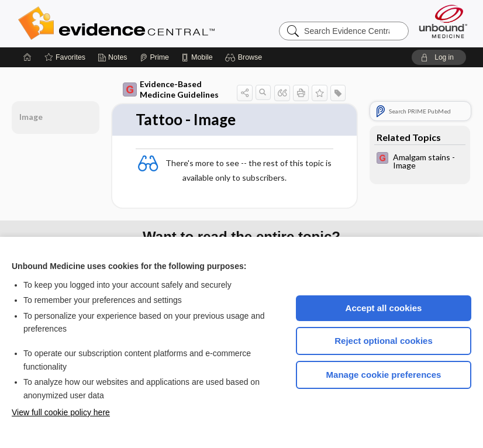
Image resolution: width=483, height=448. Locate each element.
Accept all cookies (384, 308)
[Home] (27, 57)
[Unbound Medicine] (443, 21)
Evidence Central (163, 23)
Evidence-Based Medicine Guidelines (171, 89)
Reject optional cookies (384, 341)
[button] (245, 57)
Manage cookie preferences (384, 375)
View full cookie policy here (61, 412)
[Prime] (154, 57)
